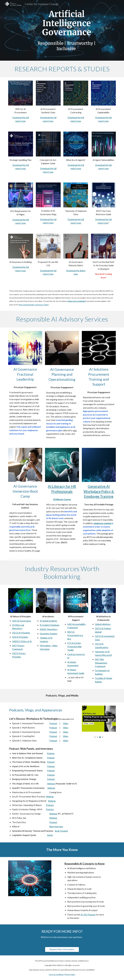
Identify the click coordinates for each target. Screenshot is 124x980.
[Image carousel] (99, 722)
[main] (67, 30)
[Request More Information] (62, 949)
